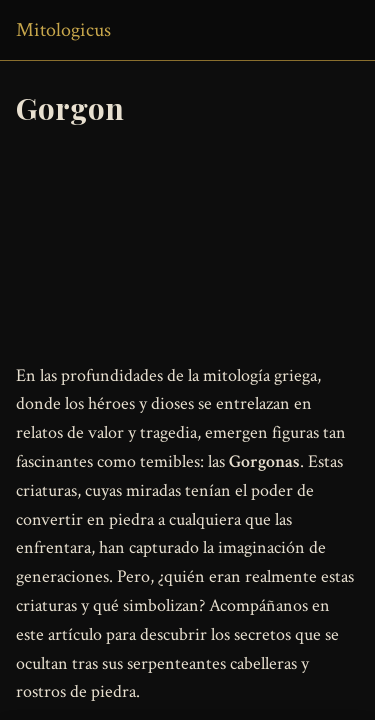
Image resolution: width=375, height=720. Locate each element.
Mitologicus (63, 30)
